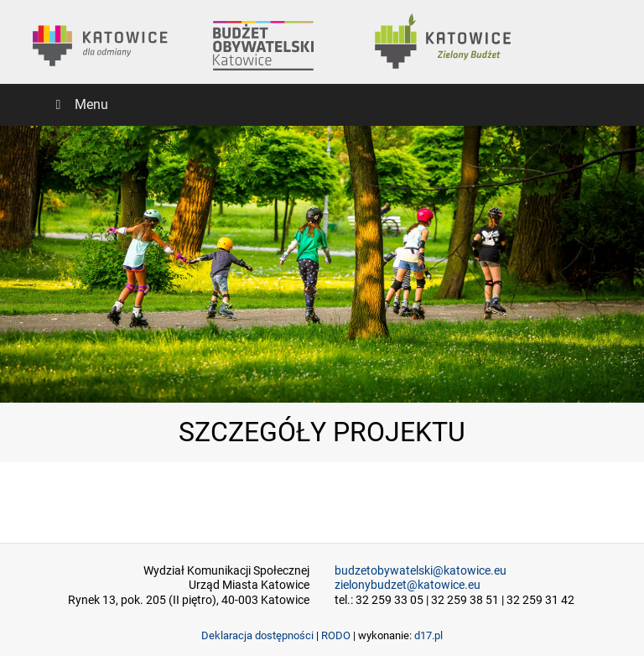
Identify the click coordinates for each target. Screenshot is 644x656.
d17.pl (428, 635)
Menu (79, 104)
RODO (336, 635)
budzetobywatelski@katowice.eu (421, 571)
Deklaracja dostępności (257, 635)
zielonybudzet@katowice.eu (408, 585)
